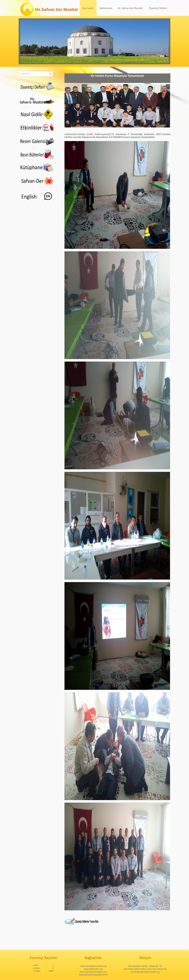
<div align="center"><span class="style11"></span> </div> (37, 194)
